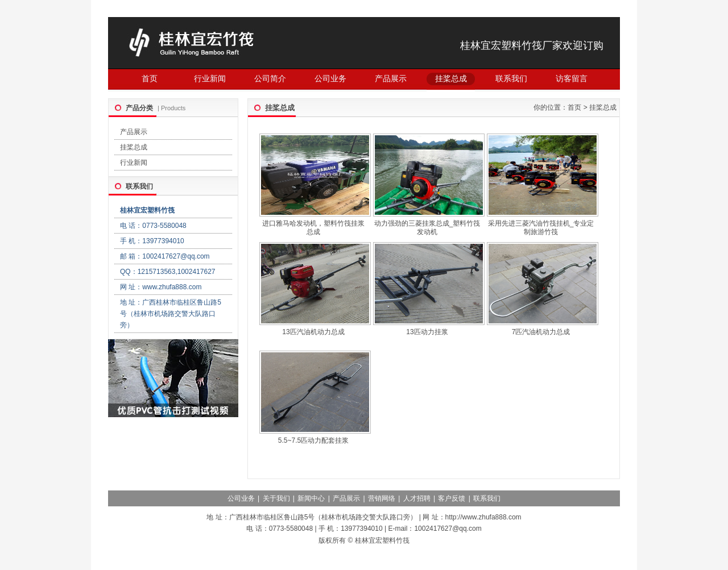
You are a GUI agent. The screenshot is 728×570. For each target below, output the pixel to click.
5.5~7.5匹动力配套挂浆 (313, 440)
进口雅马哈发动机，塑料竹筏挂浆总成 (313, 228)
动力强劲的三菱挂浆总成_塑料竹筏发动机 (427, 228)
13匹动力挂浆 (427, 332)
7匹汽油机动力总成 (541, 332)
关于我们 (276, 498)
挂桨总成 (451, 78)
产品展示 (391, 78)
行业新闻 (210, 78)
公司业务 (330, 78)
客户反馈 (452, 498)
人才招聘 (417, 498)
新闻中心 (311, 498)
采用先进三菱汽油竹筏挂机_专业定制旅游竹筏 (541, 228)
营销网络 (382, 498)
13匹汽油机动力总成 (313, 332)
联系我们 (511, 78)
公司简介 (270, 78)
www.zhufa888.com (172, 287)
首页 (150, 78)
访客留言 (572, 78)
